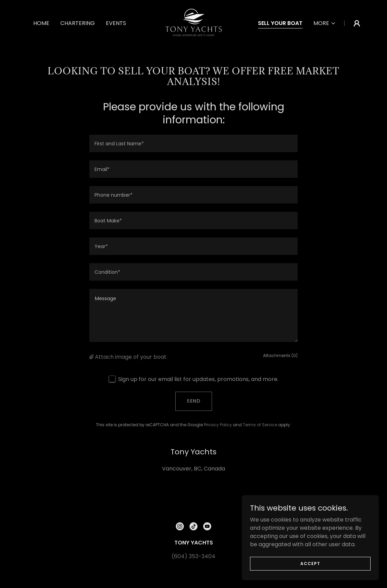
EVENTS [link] (116, 23)
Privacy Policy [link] (218, 425)
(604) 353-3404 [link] (193, 556)
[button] (325, 23)
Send (194, 401)
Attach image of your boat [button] (131, 357)
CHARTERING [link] (78, 23)
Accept (310, 563)
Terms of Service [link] (260, 425)
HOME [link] (41, 23)
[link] (193, 23)
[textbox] (193, 143)
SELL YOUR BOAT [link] (280, 23)
